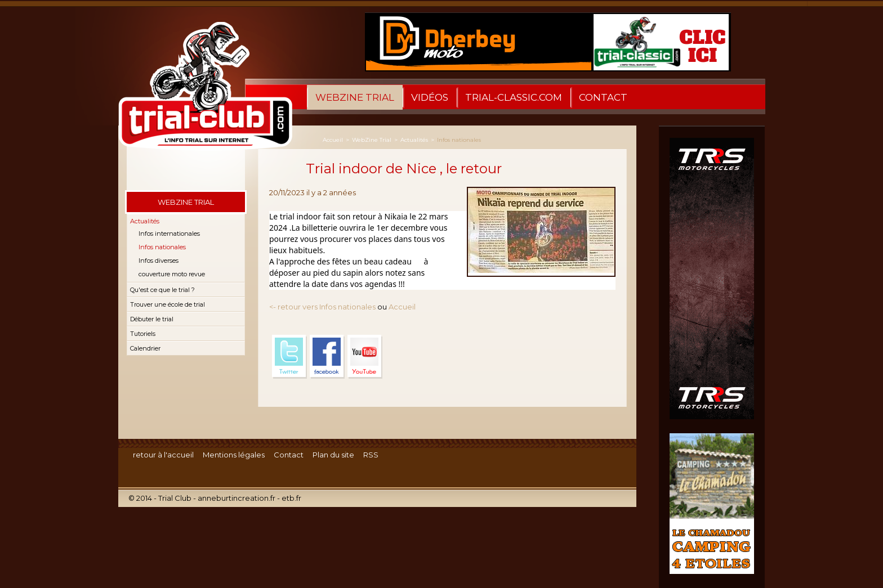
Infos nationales (162, 247)
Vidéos (430, 97)
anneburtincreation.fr (237, 498)
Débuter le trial (152, 319)
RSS (371, 455)
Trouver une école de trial (168, 304)
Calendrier (145, 348)
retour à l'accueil (163, 455)
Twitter (289, 357)
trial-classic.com (514, 97)
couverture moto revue (172, 274)
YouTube (365, 357)
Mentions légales (234, 455)
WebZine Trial (355, 97)
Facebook (327, 357)
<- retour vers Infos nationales (322, 307)
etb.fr (291, 498)
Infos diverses (159, 261)
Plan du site (333, 455)
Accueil (333, 140)
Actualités (145, 221)
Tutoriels (143, 334)
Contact (603, 97)
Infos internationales (169, 234)
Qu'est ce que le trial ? (162, 290)
